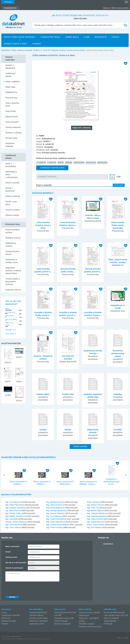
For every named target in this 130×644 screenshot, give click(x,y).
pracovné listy (91, 162)
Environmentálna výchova (12, 231)
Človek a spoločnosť (10, 189)
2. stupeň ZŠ (41, 162)
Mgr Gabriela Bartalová (97, 516)
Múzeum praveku (61, 624)
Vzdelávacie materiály (10, 615)
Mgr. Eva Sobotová (54, 516)
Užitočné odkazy (36, 615)
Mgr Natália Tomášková (15, 516)
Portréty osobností (13, 127)
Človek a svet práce (11, 203)
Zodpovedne (109, 621)
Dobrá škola (72, 37)
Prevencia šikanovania (113, 612)
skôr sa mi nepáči (11, 319)
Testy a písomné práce (12, 104)
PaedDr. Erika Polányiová (16, 522)
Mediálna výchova (13, 238)
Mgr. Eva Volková (94, 527)
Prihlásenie (8, 2)
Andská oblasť (43, 394)
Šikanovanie (84, 615)
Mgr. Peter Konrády (54, 527)
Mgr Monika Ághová (95, 511)
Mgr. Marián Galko (13, 513)
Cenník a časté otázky (16, 44)
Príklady (107, 624)
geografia (69, 162)
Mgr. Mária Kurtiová (95, 519)
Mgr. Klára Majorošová (56, 522)
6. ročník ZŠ (45, 50)
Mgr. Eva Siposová (13, 502)
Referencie (101, 37)
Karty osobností (12, 122)
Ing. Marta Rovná (13, 511)
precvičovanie (102, 162)
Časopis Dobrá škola (38, 612)
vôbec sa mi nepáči (9, 324)
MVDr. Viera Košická (96, 525)
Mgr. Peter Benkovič (14, 525)
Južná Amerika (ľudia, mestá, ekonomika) (118, 225)
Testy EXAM (10, 111)
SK (127, 2)
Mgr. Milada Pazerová (55, 502)
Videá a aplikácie (13, 82)
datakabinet (108, 544)
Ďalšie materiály (80, 446)
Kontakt (37, 44)
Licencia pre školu (50, 37)
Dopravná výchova (13, 290)
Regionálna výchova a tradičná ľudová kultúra (13, 271)
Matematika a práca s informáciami (11, 175)
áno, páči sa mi (10, 312)
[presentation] (26, 588)
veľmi (7, 309)
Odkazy (116, 37)
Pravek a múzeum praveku (90, 627)
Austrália (118, 430)
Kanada (43, 430)
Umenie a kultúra (13, 210)
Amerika (62, 50)
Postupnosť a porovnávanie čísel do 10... (111, 482)
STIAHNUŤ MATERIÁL (47, 177)
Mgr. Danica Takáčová (55, 513)
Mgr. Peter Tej (93, 508)
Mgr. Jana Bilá (11, 519)
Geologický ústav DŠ (63, 618)
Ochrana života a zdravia (13, 253)
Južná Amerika (79, 162)
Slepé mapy (10, 87)
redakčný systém (23, 639)
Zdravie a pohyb (12, 215)
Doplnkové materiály (10, 145)
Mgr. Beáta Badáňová (55, 508)
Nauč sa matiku (110, 618)
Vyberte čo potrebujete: (14, 568)
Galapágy (118, 394)
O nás (87, 37)
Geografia (55, 50)
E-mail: (8, 552)
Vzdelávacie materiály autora (52, 168)
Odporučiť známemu (82, 128)
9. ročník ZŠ (52, 162)
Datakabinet (6, 50)
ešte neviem (9, 316)
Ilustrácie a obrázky (14, 133)
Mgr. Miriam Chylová (96, 505)
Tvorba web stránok (8, 639)
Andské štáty (68, 394)
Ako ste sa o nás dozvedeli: (16, 563)
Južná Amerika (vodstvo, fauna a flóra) (43, 225)
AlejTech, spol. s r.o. (43, 639)
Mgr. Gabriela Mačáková (97, 513)
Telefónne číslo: (11, 557)
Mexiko (68, 430)
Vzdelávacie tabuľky (10, 75)
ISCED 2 (37, 50)
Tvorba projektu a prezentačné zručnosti (13, 282)
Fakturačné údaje (9, 621)
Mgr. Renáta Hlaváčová (56, 511)
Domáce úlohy (11, 138)
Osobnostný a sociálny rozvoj (12, 261)
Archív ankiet (10, 334)
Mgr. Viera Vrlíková (13, 527)
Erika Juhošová (93, 502)
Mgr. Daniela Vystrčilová (15, 508)
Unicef (57, 615)
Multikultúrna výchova (11, 245)
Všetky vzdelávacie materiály (20, 37)
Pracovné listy (11, 98)
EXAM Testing (60, 621)
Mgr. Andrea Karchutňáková (58, 525)
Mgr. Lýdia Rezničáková (56, 519)
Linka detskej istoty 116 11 (115, 615)
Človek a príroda (12, 183)
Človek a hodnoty (13, 196)
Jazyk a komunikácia (11, 165)
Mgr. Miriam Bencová (96, 522)
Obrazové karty (12, 117)
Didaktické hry (11, 92)
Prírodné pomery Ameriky (76, 50)
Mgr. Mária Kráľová (54, 505)
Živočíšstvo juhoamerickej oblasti (118, 353)
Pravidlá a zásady (86, 624)
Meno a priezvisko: (13, 546)
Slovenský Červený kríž (64, 612)
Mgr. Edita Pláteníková (15, 505)
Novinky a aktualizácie (10, 67)
